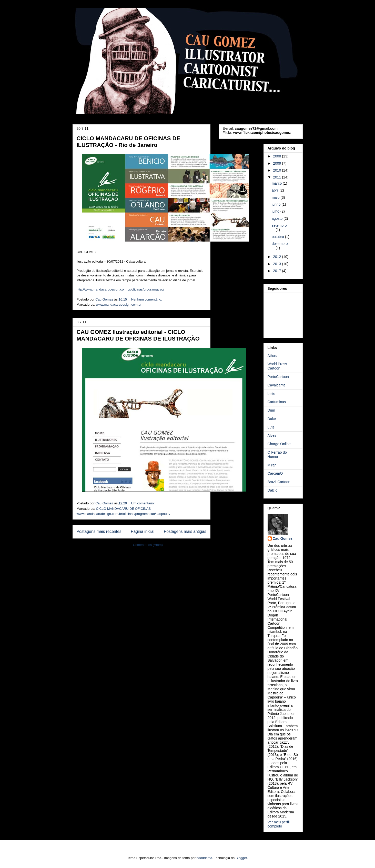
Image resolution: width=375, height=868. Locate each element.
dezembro (280, 244)
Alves (272, 435)
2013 (277, 264)
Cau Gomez (283, 538)
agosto (278, 218)
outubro (278, 237)
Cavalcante (277, 385)
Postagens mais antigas (185, 531)
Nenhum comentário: (147, 299)
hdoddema (204, 858)
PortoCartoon (278, 377)
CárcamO (275, 473)
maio (276, 197)
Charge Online (279, 444)
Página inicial (143, 531)
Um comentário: (143, 503)
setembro (279, 225)
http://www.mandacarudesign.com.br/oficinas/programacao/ (120, 289)
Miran (272, 465)
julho (276, 211)
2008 (277, 156)
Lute (271, 427)
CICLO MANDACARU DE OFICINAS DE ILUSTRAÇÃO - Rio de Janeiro (129, 142)
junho (277, 204)
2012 (277, 257)
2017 (277, 271)
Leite (271, 394)
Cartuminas (277, 402)
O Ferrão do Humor (277, 455)
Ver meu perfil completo (279, 824)
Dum (271, 410)
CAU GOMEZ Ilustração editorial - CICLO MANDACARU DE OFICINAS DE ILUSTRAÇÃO (138, 335)
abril (276, 190)
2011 (277, 177)
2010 (277, 170)
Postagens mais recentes (99, 531)
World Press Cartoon (277, 366)
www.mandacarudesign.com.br (119, 305)
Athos (272, 356)
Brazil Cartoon (279, 482)
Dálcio (273, 490)
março (277, 183)
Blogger (241, 858)
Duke (272, 419)
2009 (277, 163)
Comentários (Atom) (148, 545)
